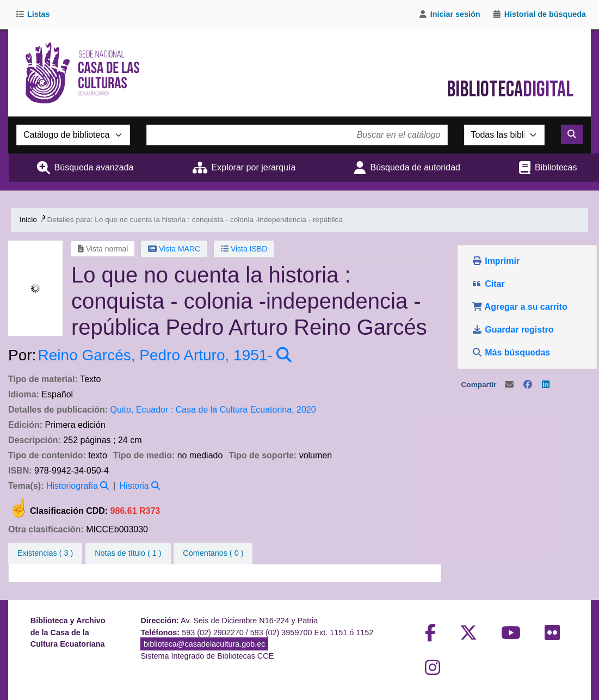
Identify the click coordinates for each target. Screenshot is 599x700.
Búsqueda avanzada (94, 167)
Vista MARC (174, 249)
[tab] (128, 554)
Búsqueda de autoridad (415, 167)
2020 (306, 410)
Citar (488, 284)
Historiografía (72, 486)
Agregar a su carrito (520, 307)
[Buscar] (572, 134)
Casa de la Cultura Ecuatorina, (235, 410)
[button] (35, 15)
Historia (134, 486)
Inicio (28, 220)
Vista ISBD (244, 249)
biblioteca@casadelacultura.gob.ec (204, 644)
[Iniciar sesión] (449, 15)
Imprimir (496, 261)
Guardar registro (514, 330)
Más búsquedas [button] (512, 352)
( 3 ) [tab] (45, 553)
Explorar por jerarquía (254, 167)
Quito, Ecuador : (142, 410)
